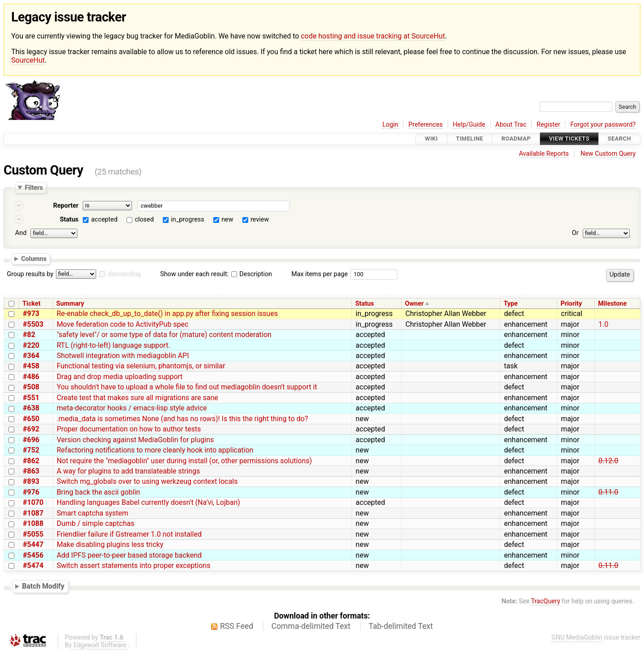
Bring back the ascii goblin (99, 492)
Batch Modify (43, 586)
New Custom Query (608, 154)
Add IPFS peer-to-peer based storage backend (129, 555)
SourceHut (28, 60)
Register (549, 125)
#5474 (33, 566)
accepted (104, 220)
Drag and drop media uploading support (120, 377)
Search (619, 139)
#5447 (33, 544)
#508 (31, 387)
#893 (31, 481)
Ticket (31, 304)
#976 (31, 492)
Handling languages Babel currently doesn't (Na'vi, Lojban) (148, 502)
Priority (571, 304)
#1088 (33, 523)
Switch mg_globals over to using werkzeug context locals (147, 481)
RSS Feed (237, 626)
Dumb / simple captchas (96, 523)
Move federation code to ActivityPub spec (123, 324)
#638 (31, 408)
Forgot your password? (603, 125)
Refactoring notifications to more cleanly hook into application (155, 450)
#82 (29, 335)
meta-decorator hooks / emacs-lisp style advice (132, 408)
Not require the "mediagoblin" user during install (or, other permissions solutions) (184, 461)
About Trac (511, 125)
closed (144, 220)
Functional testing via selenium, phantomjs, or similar (141, 366)
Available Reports (544, 154)
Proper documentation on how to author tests (129, 429)
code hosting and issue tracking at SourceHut (373, 36)
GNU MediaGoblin (577, 638)
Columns (34, 259)
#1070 (33, 502)
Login (390, 125)
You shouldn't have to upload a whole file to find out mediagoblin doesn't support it (187, 387)
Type (511, 304)
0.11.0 (608, 492)
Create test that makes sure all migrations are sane (138, 398)
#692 (31, 429)
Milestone (612, 304)
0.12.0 (608, 461)
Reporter (66, 206)
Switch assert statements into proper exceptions (134, 566)
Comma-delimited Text (311, 626)
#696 (31, 440)
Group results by (30, 274)
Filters (34, 188)
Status (69, 220)
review (260, 220)
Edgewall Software (100, 645)
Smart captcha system (93, 513)
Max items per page (319, 274)
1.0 (603, 324)
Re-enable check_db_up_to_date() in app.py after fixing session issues (167, 314)
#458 (31, 366)
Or (575, 233)
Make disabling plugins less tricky (110, 544)
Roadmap (516, 139)
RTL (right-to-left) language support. (114, 345)
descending (124, 274)
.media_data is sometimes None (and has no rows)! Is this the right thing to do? (182, 419)
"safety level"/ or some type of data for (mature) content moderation (164, 335)
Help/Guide (469, 125)
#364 (31, 356)
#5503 (33, 324)
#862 (31, 461)
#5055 (33, 534)
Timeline (470, 139)
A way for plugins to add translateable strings (129, 471)
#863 (31, 471)
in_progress (187, 220)
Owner (415, 304)
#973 (31, 314)
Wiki (431, 139)
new (227, 220)
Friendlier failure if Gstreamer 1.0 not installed (129, 534)
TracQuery (545, 601)
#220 (31, 345)
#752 (31, 450)
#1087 (33, 513)
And (21, 233)
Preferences (426, 125)
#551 (31, 398)
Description (252, 274)
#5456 (33, 555)
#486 (31, 377)
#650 (31, 419)
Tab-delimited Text (401, 626)
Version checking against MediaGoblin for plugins (136, 440)
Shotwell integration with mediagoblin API (123, 356)
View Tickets (569, 139)
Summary (70, 304)
